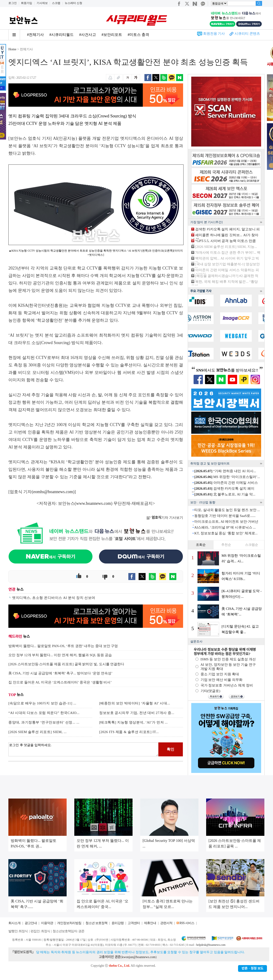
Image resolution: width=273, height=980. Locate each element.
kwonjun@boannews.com (138, 957)
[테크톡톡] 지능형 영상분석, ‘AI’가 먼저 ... (133, 722)
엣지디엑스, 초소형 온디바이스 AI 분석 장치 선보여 (54, 598)
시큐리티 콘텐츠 (247, 34)
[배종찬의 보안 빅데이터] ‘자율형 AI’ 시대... (135, 703)
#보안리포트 (112, 35)
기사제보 (42, 3)
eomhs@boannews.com (53, 492)
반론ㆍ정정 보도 (253, 968)
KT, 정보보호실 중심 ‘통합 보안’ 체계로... (226, 533)
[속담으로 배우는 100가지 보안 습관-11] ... (42, 703)
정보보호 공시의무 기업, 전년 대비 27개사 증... (137, 713)
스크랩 (56, 3)
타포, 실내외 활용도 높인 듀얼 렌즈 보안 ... (227, 510)
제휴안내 (150, 923)
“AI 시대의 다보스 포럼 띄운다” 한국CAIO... (44, 713)
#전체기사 (35, 35)
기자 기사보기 (165, 518)
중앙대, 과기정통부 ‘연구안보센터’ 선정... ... (44, 722)
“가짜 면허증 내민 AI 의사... (225, 471)
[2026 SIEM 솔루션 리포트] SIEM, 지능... (226, 247)
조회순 (201, 545)
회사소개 (14, 923)
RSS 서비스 (187, 923)
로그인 (13, 3)
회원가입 (27, 3)
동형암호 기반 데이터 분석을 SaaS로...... (225, 516)
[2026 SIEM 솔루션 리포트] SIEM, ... (38, 732)
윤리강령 (118, 923)
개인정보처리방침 (69, 923)
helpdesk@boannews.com (211, 945)
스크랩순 (252, 545)
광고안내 (31, 923)
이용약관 (47, 923)
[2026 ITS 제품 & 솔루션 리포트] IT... (129, 732)
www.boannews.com (94, 503)
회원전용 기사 (214, 34)
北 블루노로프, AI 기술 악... (225, 494)
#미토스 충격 (138, 35)
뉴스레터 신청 (73, 3)
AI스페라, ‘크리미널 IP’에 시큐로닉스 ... (225, 527)
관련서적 (166, 923)
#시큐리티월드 (61, 35)
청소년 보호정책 (96, 923)
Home (12, 49)
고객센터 (134, 923)
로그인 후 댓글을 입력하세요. (83, 749)
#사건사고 (88, 35)
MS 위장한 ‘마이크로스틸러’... (227, 477)
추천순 (226, 545)
